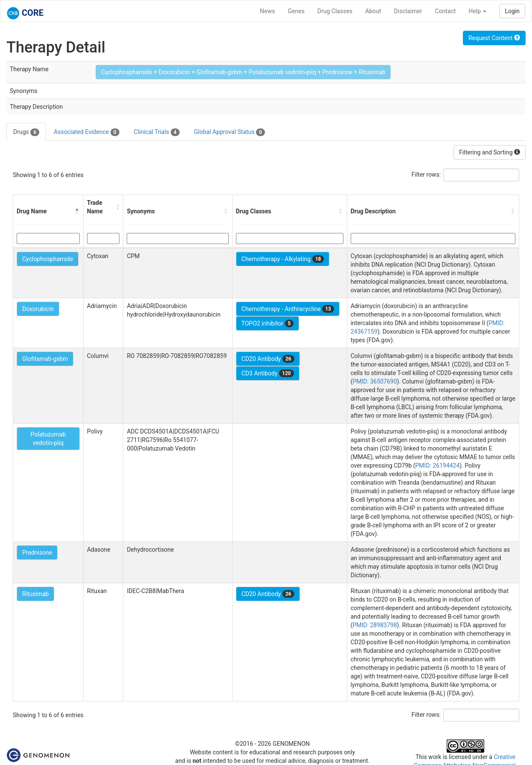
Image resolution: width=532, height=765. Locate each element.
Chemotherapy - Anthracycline (288, 309)
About (373, 11)
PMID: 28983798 (375, 625)
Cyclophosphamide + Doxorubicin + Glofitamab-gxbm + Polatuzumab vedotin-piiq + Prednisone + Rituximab (243, 72)
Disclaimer (408, 11)
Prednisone (37, 553)
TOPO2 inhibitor (268, 323)
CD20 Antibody (268, 359)
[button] (77, 211)
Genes (296, 11)
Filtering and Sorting (490, 152)
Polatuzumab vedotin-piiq (48, 439)
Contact (445, 11)
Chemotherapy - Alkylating (283, 259)
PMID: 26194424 (437, 465)
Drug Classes (335, 11)
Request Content (494, 38)
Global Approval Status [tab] (230, 132)
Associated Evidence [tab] (86, 132)
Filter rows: (426, 175)
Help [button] (477, 11)
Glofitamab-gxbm (45, 359)
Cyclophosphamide (48, 259)
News (267, 11)
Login (512, 11)
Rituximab (35, 594)
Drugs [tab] (26, 132)
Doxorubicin (38, 309)
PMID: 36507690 (375, 381)
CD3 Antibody (268, 373)
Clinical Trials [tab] (157, 132)
